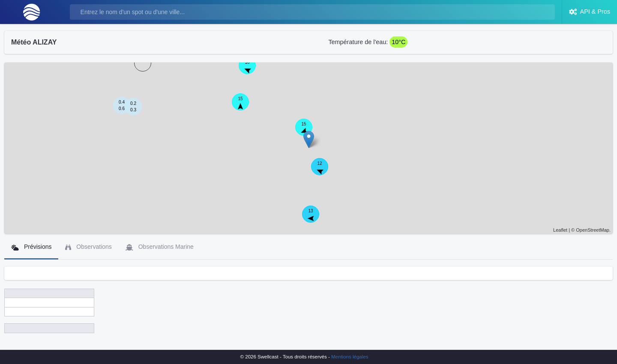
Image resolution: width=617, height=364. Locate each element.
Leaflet (560, 230)
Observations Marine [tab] (160, 247)
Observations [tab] (88, 247)
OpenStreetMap (593, 230)
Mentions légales (350, 357)
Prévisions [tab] (31, 247)
